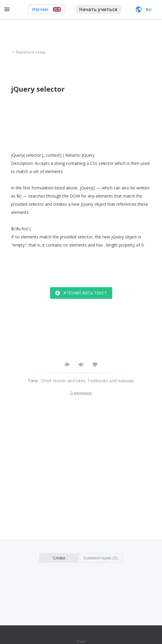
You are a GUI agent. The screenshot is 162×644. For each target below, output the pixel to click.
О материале (81, 393)
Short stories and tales (63, 381)
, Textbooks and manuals (110, 381)
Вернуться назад (28, 52)
